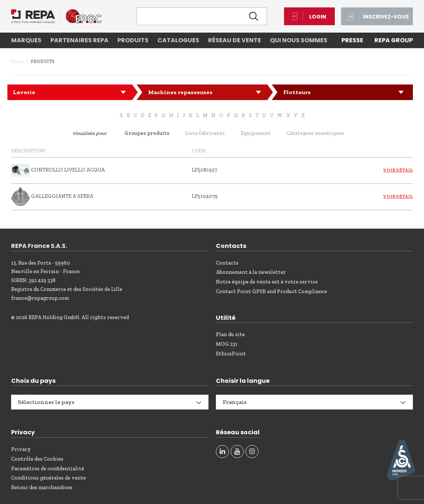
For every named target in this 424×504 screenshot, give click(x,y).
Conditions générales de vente (49, 478)
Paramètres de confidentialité (48, 469)
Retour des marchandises (42, 488)
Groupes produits (147, 133)
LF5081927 (204, 170)
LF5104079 (205, 196)
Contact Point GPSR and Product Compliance (271, 291)
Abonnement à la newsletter (251, 272)
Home (17, 62)
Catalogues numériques (315, 133)
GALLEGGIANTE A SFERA (62, 196)
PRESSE (352, 40)
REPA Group (394, 40)
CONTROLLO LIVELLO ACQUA (68, 170)
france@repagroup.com (40, 298)
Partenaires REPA (79, 40)
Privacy (21, 449)
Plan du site (230, 334)
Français (235, 402)
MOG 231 (227, 344)
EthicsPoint (231, 354)
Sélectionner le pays (46, 402)
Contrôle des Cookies (37, 459)
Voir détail (398, 170)
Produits (133, 40)
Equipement (256, 133)
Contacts (227, 263)
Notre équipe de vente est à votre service (267, 282)
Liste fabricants (205, 133)
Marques (26, 40)
